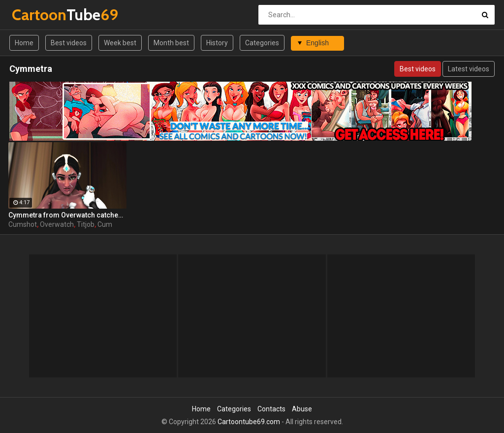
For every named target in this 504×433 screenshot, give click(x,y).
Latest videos (469, 69)
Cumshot (23, 224)
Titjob (86, 224)
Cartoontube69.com (249, 422)
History (217, 43)
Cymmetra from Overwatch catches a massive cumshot (67, 215)
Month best (171, 43)
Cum (105, 224)
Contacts (271, 409)
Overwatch (57, 224)
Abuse (302, 409)
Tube (38, 15)
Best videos (69, 43)
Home (24, 43)
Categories (262, 43)
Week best (120, 43)
